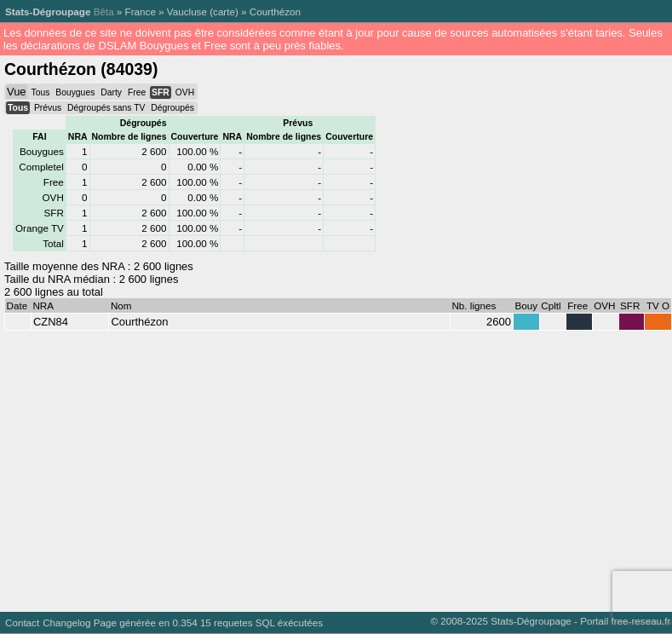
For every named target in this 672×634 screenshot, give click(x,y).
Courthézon (275, 12)
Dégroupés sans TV (106, 108)
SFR (161, 92)
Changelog (66, 622)
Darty (111, 92)
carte (224, 12)
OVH (185, 92)
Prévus (48, 108)
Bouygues (75, 92)
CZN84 (51, 322)
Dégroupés (172, 108)
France (141, 12)
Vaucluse (187, 12)
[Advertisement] (325, 467)
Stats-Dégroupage (48, 12)
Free (137, 92)
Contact (22, 622)
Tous (40, 92)
